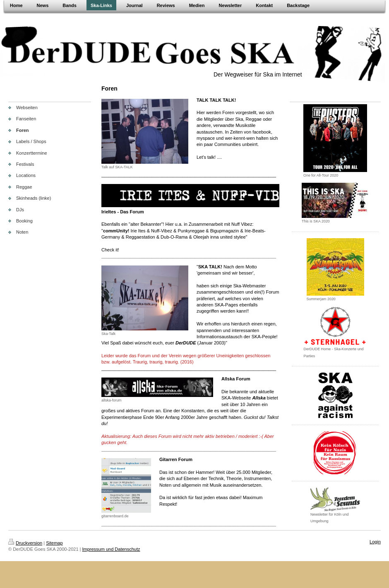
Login (375, 542)
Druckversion (25, 543)
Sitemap (54, 543)
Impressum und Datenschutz (111, 549)
